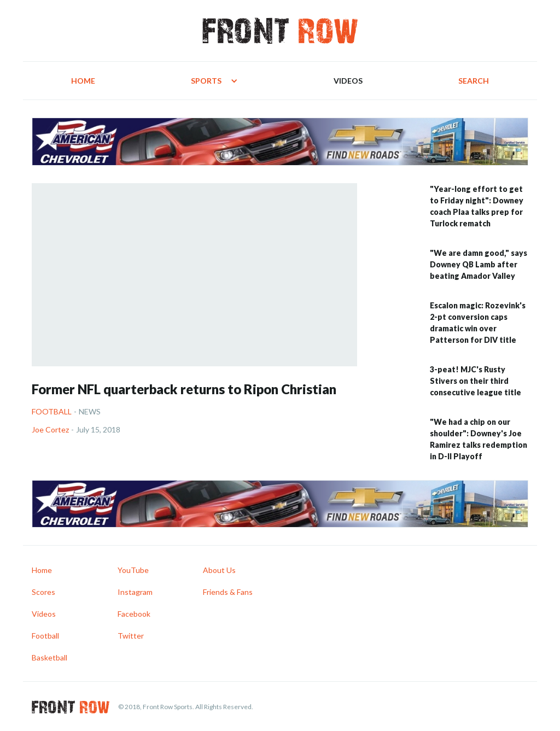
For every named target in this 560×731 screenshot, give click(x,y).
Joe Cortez (50, 429)
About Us (219, 570)
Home (83, 81)
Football (52, 411)
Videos (348, 81)
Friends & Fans (228, 592)
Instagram (135, 592)
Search (474, 81)
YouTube (133, 570)
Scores (43, 592)
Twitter (131, 636)
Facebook (134, 614)
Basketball (49, 657)
